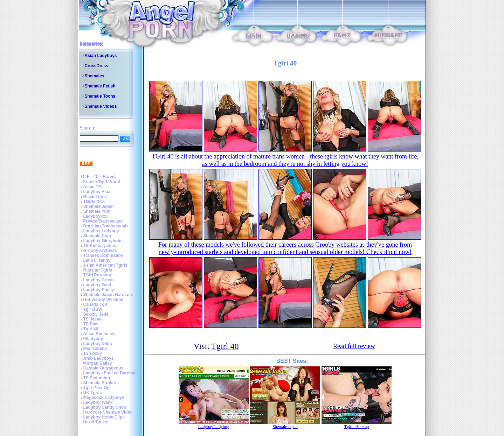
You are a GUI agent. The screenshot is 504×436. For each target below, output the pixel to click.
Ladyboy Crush (99, 280)
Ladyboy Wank (98, 402)
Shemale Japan (99, 206)
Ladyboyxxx (95, 216)
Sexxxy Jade (96, 314)
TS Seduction (97, 378)
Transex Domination (103, 255)
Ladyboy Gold (97, 285)
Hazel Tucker (96, 422)
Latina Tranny (97, 260)
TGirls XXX (94, 202)
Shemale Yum (97, 211)
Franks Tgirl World (102, 182)
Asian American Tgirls (105, 265)
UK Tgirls (93, 393)
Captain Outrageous (103, 368)
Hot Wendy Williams (103, 300)
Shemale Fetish (100, 86)
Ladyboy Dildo (98, 344)
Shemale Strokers (101, 383)
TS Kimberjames (100, 246)
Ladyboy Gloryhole (102, 241)
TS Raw (91, 324)
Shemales (95, 76)
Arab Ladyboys (99, 358)
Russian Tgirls (98, 270)
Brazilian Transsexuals (106, 226)
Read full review (354, 346)
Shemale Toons (100, 96)
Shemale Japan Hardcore (108, 295)
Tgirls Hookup (357, 427)
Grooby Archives (100, 251)
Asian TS (92, 187)
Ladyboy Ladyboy (101, 231)
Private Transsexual (103, 221)
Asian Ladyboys (101, 56)
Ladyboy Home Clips (104, 417)
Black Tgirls (95, 197)
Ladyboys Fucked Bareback (111, 373)
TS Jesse (92, 319)
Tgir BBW (93, 309)
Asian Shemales (99, 334)
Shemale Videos (101, 106)
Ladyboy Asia (97, 192)
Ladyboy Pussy (99, 290)
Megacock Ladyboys (104, 398)
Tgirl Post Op (96, 388)
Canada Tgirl (96, 304)
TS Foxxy (93, 353)
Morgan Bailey (98, 363)
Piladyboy (93, 339)
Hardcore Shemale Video (108, 412)
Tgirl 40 (91, 329)
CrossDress (96, 66)
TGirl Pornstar (98, 275)
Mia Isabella (95, 349)
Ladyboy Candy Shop (105, 407)
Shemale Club (97, 236)
